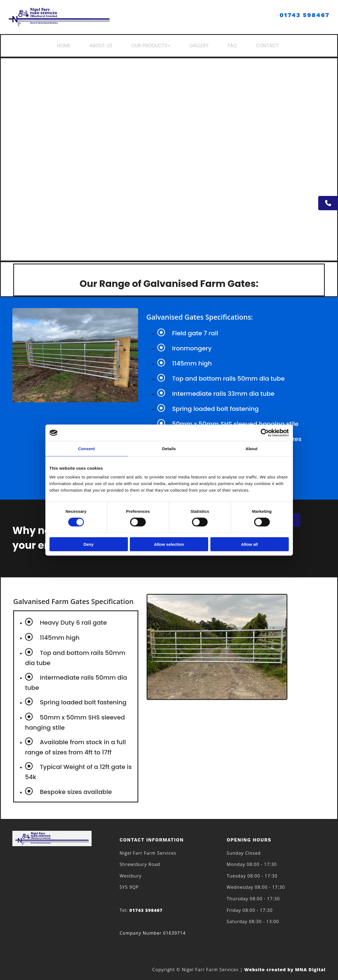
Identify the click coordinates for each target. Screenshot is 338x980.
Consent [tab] (86, 449)
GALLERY (197, 46)
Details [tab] (169, 449)
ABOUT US (108, 46)
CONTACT (259, 46)
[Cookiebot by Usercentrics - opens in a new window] (265, 433)
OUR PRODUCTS (152, 46)
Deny (89, 544)
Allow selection (169, 544)
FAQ (227, 46)
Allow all (250, 544)
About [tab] (252, 449)
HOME (75, 46)
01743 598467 (303, 15)
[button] (328, 203)
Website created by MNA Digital (285, 970)
